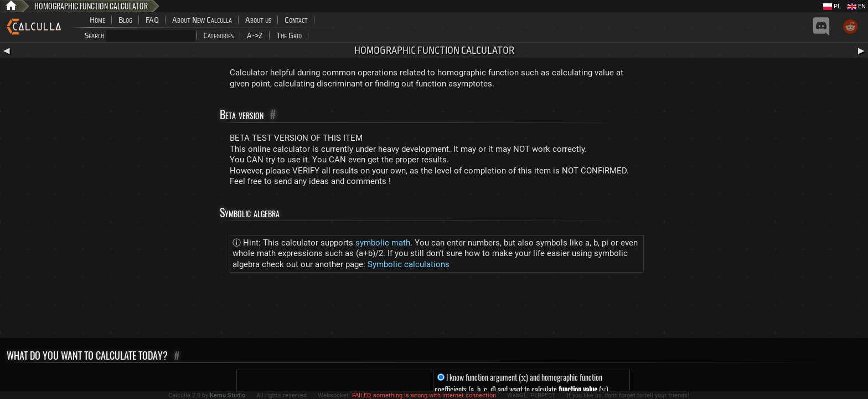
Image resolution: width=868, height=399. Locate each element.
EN (857, 6)
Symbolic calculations (409, 264)
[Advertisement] (434, 308)
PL (832, 6)
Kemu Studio (228, 395)
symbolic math (383, 243)
